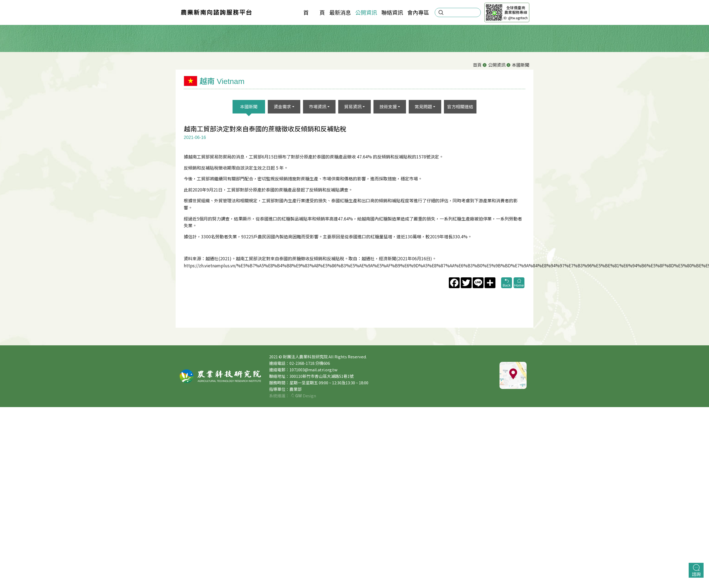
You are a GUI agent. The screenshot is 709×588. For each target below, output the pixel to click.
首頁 (477, 65)
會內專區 (418, 12)
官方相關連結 (460, 106)
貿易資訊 (353, 106)
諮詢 (696, 571)
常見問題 (423, 106)
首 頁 (314, 12)
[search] (461, 12)
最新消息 (340, 12)
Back (507, 283)
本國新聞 (249, 106)
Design (303, 396)
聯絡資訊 (392, 12)
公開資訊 (366, 12)
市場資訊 (318, 106)
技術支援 (388, 106)
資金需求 (282, 106)
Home (519, 283)
